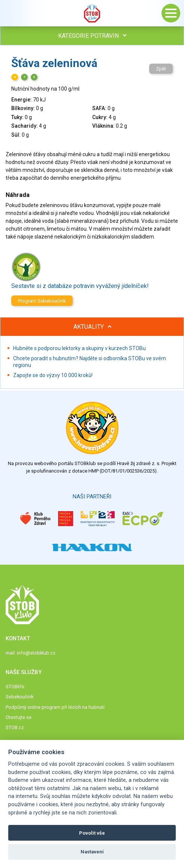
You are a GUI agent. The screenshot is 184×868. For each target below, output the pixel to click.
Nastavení (92, 852)
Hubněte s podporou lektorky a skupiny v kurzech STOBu (79, 348)
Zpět (161, 69)
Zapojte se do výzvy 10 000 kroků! (53, 375)
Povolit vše (92, 833)
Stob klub (92, 13)
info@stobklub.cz (36, 653)
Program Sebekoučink (42, 301)
